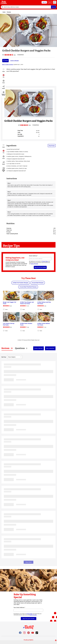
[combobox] (26, 7)
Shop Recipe (52, 146)
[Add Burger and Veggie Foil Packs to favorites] (4, 309)
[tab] (7, 348)
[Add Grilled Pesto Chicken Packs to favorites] (21, 331)
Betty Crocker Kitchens (8, 64)
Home (4, 12)
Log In (50, 2)
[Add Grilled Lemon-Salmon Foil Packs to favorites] (38, 331)
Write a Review (38, 348)
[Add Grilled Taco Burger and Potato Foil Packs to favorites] (21, 309)
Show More (28, 562)
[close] (56, 640)
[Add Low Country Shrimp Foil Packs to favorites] (4, 331)
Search (54, 7)
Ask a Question (50, 348)
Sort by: (4, 357)
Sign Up (44, 2)
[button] (4, 76)
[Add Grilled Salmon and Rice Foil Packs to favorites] (38, 309)
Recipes (9, 12)
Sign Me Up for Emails (40, 267)
